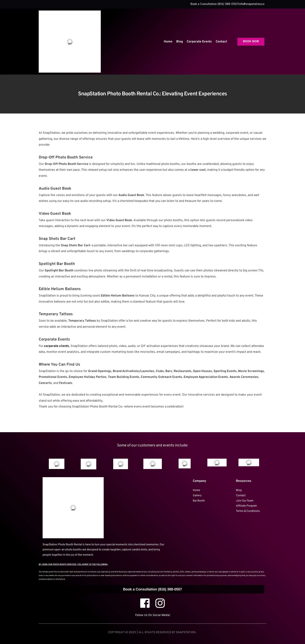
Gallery (197, 496)
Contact (241, 496)
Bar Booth (199, 501)
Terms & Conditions (248, 511)
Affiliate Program (246, 506)
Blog (239, 490)
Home (196, 490)
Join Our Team (245, 501)
